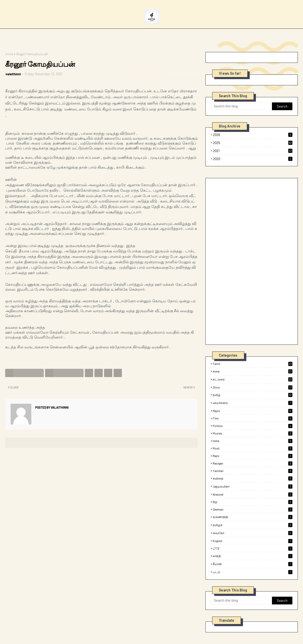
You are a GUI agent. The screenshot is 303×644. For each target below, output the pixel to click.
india (253, 441)
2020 (253, 159)
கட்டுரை (253, 379)
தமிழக (253, 525)
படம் (253, 572)
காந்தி (253, 556)
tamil (253, 364)
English (253, 541)
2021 (253, 151)
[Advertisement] (250, 261)
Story (253, 387)
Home (9, 54)
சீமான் (253, 564)
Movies (253, 433)
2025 (253, 143)
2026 (253, 135)
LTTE (253, 548)
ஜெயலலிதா (253, 486)
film (253, 418)
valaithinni (13, 74)
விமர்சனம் (253, 403)
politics (253, 426)
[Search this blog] (241, 106)
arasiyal (253, 494)
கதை (253, 371)
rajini (253, 411)
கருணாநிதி (253, 517)
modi (253, 448)
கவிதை (253, 478)
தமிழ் (253, 395)
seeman (253, 509)
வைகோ (253, 533)
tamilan (253, 471)
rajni (253, 456)
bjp (253, 502)
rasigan (253, 463)
